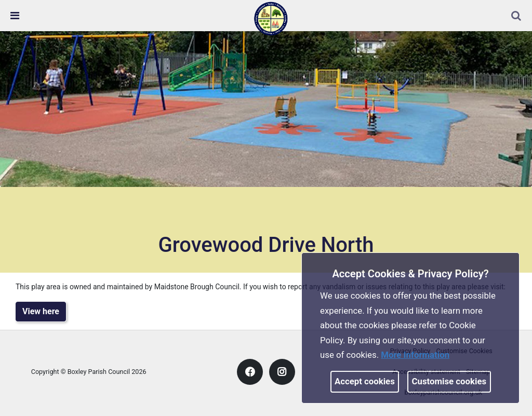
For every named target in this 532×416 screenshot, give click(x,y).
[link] (271, 18)
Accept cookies (365, 381)
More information (415, 355)
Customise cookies (449, 381)
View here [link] (41, 311)
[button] (517, 17)
